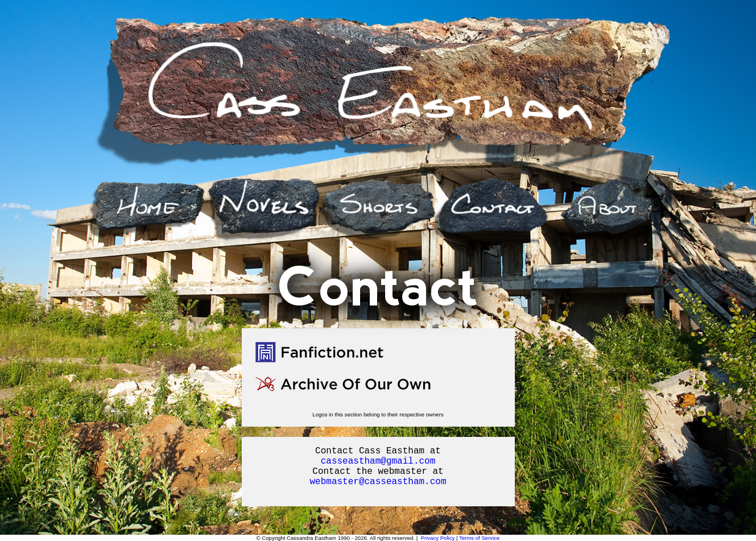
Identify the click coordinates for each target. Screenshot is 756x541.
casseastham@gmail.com (378, 461)
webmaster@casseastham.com (378, 482)
